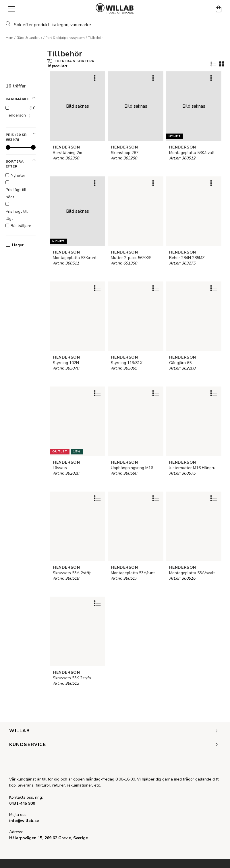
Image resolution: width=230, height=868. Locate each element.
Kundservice (114, 745)
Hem (9, 38)
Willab (114, 731)
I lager (15, 245)
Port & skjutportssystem (65, 38)
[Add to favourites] (97, 78)
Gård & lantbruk (29, 38)
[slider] (8, 147)
